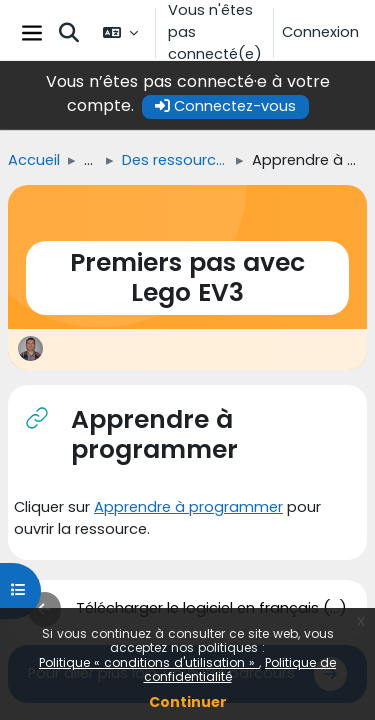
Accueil (34, 160)
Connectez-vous (225, 106)
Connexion (320, 32)
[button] (69, 33)
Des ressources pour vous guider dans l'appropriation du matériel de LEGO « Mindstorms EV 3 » (175, 160)
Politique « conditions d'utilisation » (149, 662)
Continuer (188, 702)
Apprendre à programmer (188, 507)
